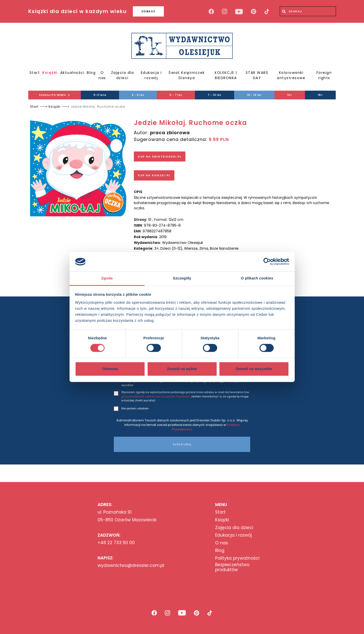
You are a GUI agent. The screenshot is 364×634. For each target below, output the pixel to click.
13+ (290, 95)
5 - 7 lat (176, 95)
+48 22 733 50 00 (116, 543)
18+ (320, 95)
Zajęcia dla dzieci (123, 75)
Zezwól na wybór (182, 369)
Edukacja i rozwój (151, 75)
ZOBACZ (148, 11)
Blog (91, 73)
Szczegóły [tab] (182, 278)
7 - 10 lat (215, 95)
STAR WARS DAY (257, 75)
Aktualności (72, 73)
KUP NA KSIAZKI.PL (154, 175)
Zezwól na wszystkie (254, 369)
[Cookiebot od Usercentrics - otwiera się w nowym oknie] (267, 262)
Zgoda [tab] (107, 278)
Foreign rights (324, 75)
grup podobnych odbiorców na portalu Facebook (155, 396)
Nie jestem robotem (135, 408)
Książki (50, 73)
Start (35, 73)
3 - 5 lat (138, 95)
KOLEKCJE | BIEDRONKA (226, 75)
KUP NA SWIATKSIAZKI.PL (160, 156)
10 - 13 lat (254, 95)
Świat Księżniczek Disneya (187, 75)
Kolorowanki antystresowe (291, 75)
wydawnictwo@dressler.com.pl (131, 565)
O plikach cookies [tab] (257, 278)
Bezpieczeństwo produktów (232, 567)
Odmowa (110, 369)
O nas (102, 75)
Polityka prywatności (237, 558)
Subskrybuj (182, 444)
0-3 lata (100, 95)
